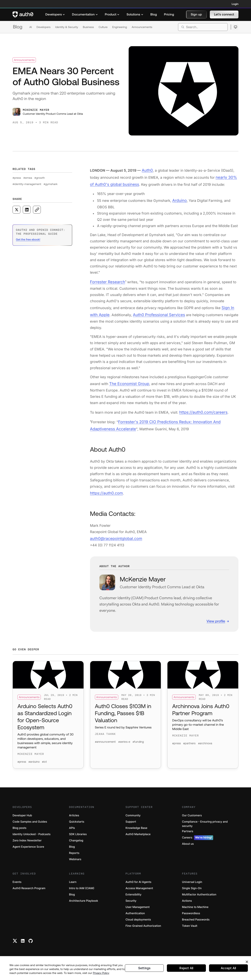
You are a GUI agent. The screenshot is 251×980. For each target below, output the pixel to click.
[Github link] (31, 944)
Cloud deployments (138, 923)
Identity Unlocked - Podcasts (32, 838)
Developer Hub (22, 819)
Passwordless (191, 917)
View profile (216, 611)
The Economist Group (127, 378)
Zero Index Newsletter (27, 844)
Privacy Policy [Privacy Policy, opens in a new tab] (101, 975)
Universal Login (192, 885)
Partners (188, 835)
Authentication (135, 917)
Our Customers (192, 819)
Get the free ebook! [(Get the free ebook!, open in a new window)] (28, 239)
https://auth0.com (105, 484)
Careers (198, 841)
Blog (18, 27)
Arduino (179, 198)
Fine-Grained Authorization (143, 929)
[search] (203, 27)
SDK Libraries (78, 838)
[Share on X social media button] (16, 210)
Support (131, 825)
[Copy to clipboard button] (37, 210)
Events (17, 885)
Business (88, 27)
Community (133, 819)
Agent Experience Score (28, 850)
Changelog (76, 844)
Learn (73, 885)
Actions (187, 904)
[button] (196, 14)
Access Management (139, 892)
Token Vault (190, 929)
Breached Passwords (196, 923)
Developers (43, 27)
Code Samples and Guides (30, 825)
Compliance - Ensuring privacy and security (205, 827)
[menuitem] (55, 14)
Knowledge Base (136, 831)
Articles (74, 819)
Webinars (75, 863)
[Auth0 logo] (23, 14)
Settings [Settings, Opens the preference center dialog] (144, 970)
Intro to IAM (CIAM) (82, 892)
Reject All (186, 970)
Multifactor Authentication (199, 898)
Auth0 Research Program (29, 892)
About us (188, 847)
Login (235, 4)
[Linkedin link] (23, 944)
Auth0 (147, 170)
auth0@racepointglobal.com (114, 529)
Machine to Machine (195, 910)
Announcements (142, 27)
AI (31, 27)
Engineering (120, 27)
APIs (72, 831)
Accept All (228, 970)
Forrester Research (106, 278)
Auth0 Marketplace (138, 838)
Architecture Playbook (84, 904)
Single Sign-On (192, 892)
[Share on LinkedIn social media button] (27, 210)
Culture (103, 27)
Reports (74, 856)
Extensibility (133, 898)
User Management (138, 910)
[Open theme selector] (235, 27)
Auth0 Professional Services (155, 310)
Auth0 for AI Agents (138, 885)
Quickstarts (77, 825)
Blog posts (20, 831)
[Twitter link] (15, 944)
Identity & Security (67, 27)
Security (131, 904)
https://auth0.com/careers (201, 406)
